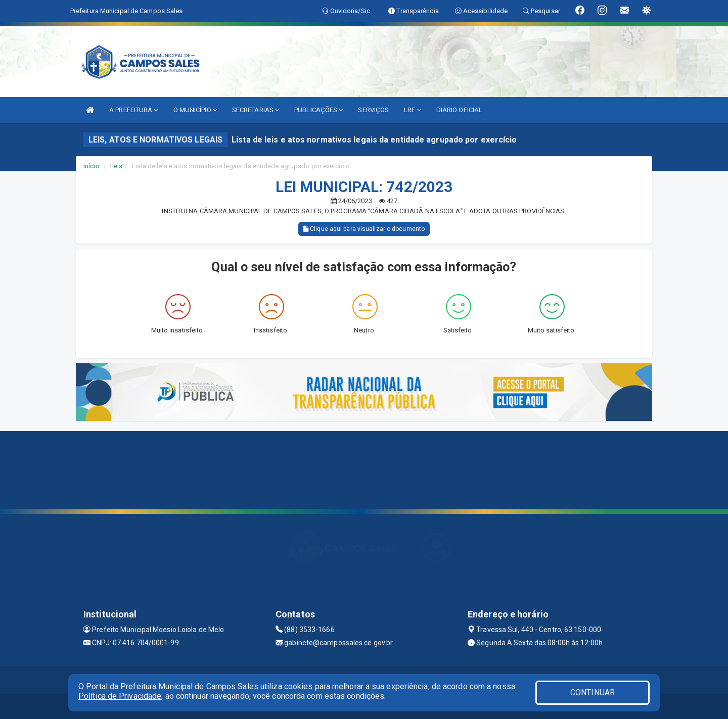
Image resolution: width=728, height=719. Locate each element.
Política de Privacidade (120, 696)
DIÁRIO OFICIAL (459, 110)
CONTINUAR (593, 692)
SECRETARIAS (256, 110)
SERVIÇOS (373, 110)
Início (92, 166)
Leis (116, 166)
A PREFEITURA (133, 110)
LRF (413, 110)
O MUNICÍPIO (195, 110)
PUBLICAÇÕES (318, 110)
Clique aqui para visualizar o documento (364, 229)
